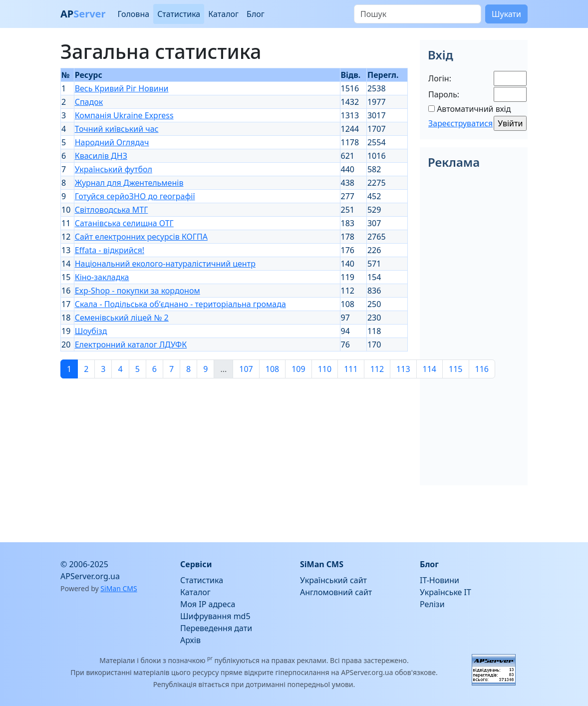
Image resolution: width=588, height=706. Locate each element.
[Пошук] (418, 14)
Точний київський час (117, 129)
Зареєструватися (460, 123)
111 (351, 369)
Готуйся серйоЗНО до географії (135, 196)
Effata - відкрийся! (110, 250)
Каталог (223, 14)
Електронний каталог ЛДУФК (131, 345)
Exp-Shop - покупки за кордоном (138, 291)
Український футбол (114, 169)
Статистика (179, 14)
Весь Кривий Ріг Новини (122, 88)
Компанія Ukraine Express (124, 115)
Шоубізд (91, 331)
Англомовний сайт (336, 592)
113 (403, 369)
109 (298, 369)
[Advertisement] (234, 456)
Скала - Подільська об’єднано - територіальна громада (180, 304)
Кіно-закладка (102, 277)
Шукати (506, 14)
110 (325, 369)
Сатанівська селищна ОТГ (124, 223)
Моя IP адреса (208, 604)
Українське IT (445, 592)
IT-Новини (440, 580)
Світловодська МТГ (112, 210)
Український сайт (333, 580)
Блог (256, 14)
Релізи (432, 604)
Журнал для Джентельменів (129, 183)
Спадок (89, 102)
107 (246, 369)
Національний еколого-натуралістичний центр (165, 264)
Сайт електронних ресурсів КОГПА (141, 237)
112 (377, 369)
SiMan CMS (119, 588)
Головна (133, 14)
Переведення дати (216, 628)
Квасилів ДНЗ (101, 156)
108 (272, 369)
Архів (190, 640)
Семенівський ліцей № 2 (122, 318)
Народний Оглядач (112, 142)
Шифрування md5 (215, 616)
